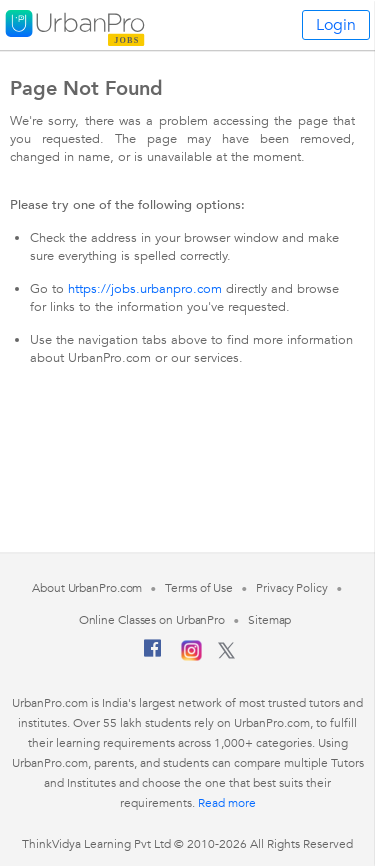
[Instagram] (191, 657)
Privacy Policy (292, 588)
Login (336, 25)
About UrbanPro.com (87, 588)
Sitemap (269, 620)
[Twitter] (226, 655)
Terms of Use (199, 588)
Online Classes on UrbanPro (152, 620)
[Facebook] (153, 656)
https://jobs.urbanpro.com (145, 289)
